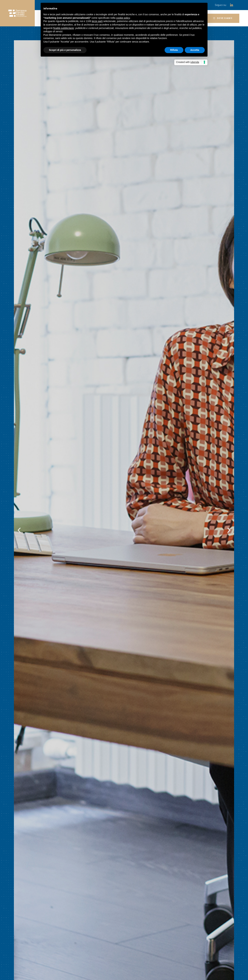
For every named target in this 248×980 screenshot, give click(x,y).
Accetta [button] (195, 50)
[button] (223, 18)
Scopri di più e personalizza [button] (65, 50)
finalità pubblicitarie (64, 28)
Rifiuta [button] (174, 50)
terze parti (97, 21)
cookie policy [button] (123, 18)
